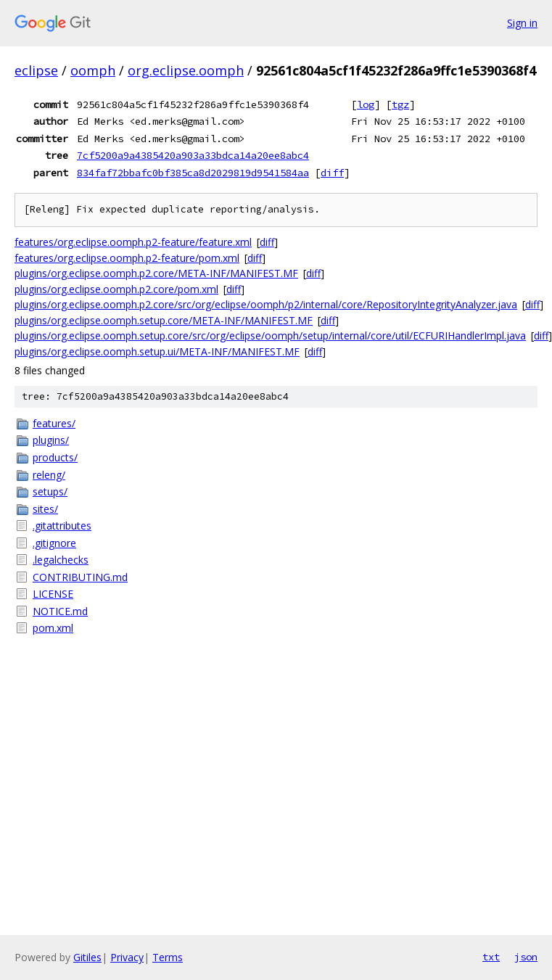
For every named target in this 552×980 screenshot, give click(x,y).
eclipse (36, 70)
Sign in (522, 23)
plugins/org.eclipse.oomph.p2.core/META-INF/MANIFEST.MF (156, 273)
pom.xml (53, 628)
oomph (93, 70)
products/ (55, 457)
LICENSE (53, 594)
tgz (400, 104)
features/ (54, 423)
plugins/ (51, 440)
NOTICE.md (60, 611)
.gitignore (54, 543)
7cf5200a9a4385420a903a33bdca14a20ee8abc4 (193, 155)
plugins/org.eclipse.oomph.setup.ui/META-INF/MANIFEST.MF (157, 351)
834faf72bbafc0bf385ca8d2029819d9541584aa (193, 173)
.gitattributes (62, 526)
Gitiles (87, 957)
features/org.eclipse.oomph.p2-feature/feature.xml (133, 242)
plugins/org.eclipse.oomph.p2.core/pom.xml (116, 289)
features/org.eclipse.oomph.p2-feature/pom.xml (127, 258)
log (366, 104)
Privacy (127, 957)
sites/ (45, 509)
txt (491, 957)
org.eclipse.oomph (186, 70)
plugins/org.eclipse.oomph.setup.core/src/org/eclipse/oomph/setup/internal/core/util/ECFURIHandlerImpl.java (270, 335)
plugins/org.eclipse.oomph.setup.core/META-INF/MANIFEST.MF (164, 320)
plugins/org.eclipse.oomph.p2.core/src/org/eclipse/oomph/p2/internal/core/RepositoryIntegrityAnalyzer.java (266, 304)
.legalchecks (61, 560)
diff (332, 173)
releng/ (49, 475)
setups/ (50, 491)
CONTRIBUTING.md (80, 577)
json (526, 957)
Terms (168, 957)
